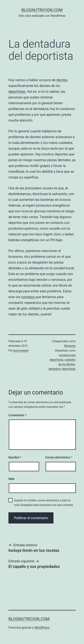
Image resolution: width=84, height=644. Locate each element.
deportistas (17, 92)
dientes (62, 80)
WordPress (42, 627)
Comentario (17, 415)
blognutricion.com (42, 10)
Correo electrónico (59, 457)
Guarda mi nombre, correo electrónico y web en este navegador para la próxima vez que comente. (44, 503)
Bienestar (70, 346)
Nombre (15, 457)
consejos (28, 297)
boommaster (21, 351)
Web (11, 479)
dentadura (55, 369)
